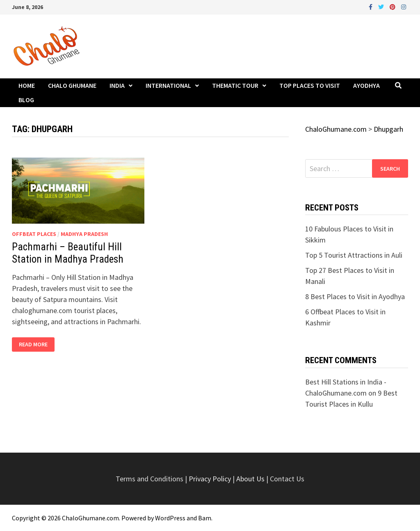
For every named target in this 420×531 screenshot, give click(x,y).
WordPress (170, 518)
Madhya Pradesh (84, 234)
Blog (26, 100)
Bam (205, 518)
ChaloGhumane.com (90, 518)
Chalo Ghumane (72, 85)
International (168, 85)
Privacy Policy (211, 479)
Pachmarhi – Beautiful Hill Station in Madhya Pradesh (68, 253)
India (117, 85)
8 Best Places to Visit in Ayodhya (355, 296)
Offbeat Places (34, 234)
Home (27, 85)
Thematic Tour (235, 85)
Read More (33, 344)
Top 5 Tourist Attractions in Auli (354, 255)
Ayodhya (366, 85)
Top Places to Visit (310, 85)
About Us (250, 479)
